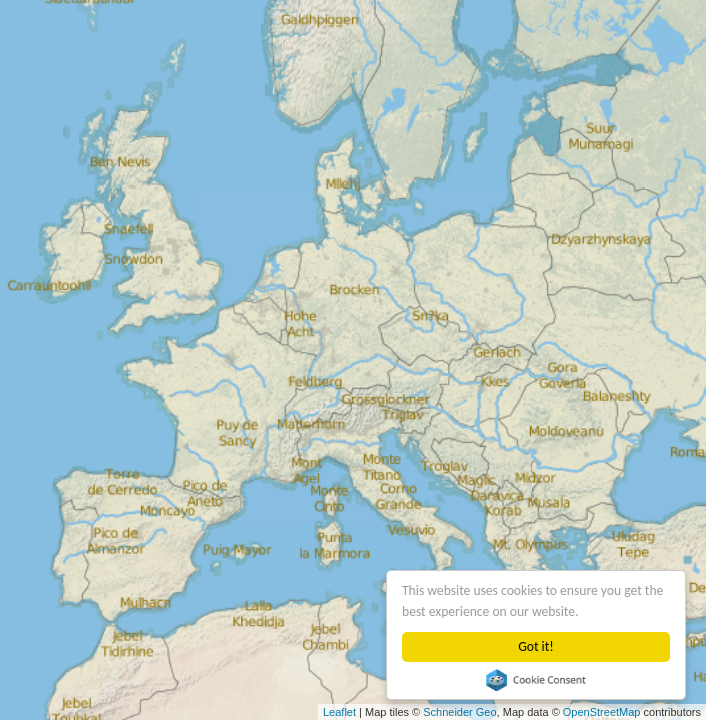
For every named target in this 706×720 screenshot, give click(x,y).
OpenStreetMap (602, 712)
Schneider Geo (459, 712)
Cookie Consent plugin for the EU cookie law (536, 680)
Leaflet (339, 712)
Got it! (535, 646)
